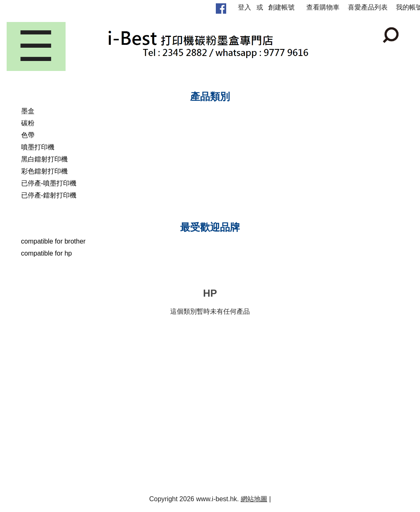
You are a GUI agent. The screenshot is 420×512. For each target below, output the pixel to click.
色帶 (28, 135)
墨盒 (28, 111)
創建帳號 (281, 7)
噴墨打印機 (38, 147)
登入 (244, 7)
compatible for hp (47, 253)
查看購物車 (323, 7)
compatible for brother (54, 241)
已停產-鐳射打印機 (49, 195)
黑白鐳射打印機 (44, 159)
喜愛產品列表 (368, 7)
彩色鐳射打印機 (44, 171)
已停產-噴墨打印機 (49, 183)
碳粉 (28, 123)
